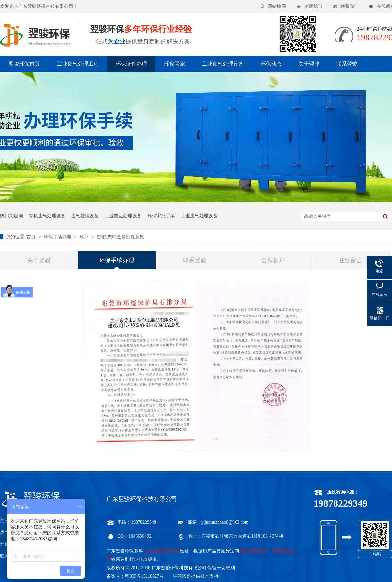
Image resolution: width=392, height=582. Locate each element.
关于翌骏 (309, 64)
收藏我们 (313, 6)
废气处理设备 (85, 216)
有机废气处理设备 (47, 216)
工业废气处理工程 (78, 64)
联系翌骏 (347, 64)
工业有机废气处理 (161, 551)
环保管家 (174, 64)
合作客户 (273, 260)
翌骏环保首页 (24, 64)
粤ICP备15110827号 (144, 576)
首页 (32, 237)
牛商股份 (182, 576)
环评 (85, 237)
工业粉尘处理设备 (123, 216)
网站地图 (277, 6)
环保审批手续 (161, 216)
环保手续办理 (58, 237)
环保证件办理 (131, 64)
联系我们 (350, 6)
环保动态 (271, 64)
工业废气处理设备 (223, 64)
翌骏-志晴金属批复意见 (120, 237)
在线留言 (351, 260)
